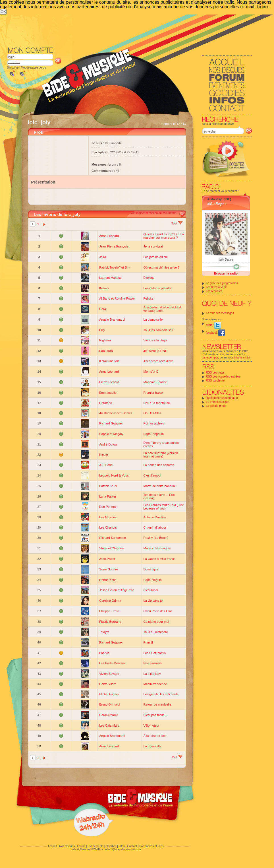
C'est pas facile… (155, 715)
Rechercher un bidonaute (222, 398)
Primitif (148, 642)
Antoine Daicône (155, 517)
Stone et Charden (111, 548)
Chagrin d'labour (155, 527)
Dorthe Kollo (108, 580)
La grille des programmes (222, 283)
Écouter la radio (226, 273)
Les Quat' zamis (154, 653)
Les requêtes (214, 291)
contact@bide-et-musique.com (122, 849)
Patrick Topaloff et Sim (115, 267)
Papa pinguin (152, 580)
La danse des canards (159, 465)
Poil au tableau (154, 423)
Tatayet (104, 632)
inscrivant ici (242, 357)
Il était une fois (109, 361)
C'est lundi (151, 590)
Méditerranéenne (155, 684)
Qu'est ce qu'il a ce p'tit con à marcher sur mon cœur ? (163, 236)
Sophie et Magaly (111, 434)
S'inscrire (13, 68)
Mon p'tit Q (151, 372)
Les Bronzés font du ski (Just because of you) (163, 507)
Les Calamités (109, 725)
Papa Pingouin (153, 434)
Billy (102, 330)
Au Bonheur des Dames (116, 413)
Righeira (105, 340)
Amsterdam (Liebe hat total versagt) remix (162, 309)
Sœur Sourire (109, 569)
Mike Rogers (217, 204)
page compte (210, 357)
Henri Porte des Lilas (158, 611)
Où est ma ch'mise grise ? (161, 267)
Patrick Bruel (108, 486)
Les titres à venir (216, 287)
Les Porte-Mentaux (112, 663)
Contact (132, 846)
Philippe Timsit (109, 611)
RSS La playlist (216, 381)
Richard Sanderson (113, 538)
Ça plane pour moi (156, 622)
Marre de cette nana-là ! (160, 486)
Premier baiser (153, 393)
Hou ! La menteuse (156, 403)
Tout (177, 223)
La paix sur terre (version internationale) (161, 455)
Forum (81, 846)
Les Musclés (108, 517)
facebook (216, 333)
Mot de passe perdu (33, 68)
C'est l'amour (152, 475)
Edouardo (106, 351)
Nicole (104, 455)
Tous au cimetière (155, 632)
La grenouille (152, 746)
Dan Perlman (108, 507)
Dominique (151, 569)
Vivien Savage (109, 674)
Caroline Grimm (110, 601)
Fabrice (104, 653)
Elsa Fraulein (152, 663)
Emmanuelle (108, 393)
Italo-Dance (226, 260)
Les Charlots (108, 527)
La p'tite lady (152, 674)
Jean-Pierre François (114, 246)
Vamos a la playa (155, 340)
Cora (103, 309)
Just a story (215, 199)
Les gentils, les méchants (161, 694)
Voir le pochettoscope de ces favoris (153, 213)
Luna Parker (108, 496)
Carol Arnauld (109, 715)
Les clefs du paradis (157, 288)
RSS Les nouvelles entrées (223, 377)
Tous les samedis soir (158, 330)
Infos (122, 846)
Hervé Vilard (108, 684)
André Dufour (108, 444)
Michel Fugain (109, 694)
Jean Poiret (107, 559)
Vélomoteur (151, 725)
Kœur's (104, 288)
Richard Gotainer (111, 423)
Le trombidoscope (217, 402)
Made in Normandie (157, 548)
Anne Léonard (109, 236)
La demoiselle (153, 319)
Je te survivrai (153, 246)
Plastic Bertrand (110, 622)
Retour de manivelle (157, 704)
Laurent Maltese (110, 278)
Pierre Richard (109, 382)
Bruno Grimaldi (110, 704)
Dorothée (106, 403)
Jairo (103, 257)
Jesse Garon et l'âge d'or (117, 590)
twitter (214, 325)
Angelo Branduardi (112, 319)
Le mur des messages (220, 313)
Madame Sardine (155, 382)
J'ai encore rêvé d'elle (158, 361)
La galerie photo (216, 406)
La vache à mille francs (159, 559)
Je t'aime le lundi (155, 351)
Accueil (52, 846)
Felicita (148, 298)
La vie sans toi (153, 601)
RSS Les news (215, 373)
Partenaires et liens (151, 846)
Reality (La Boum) (156, 538)
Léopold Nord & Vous (114, 475)
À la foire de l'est (155, 736)
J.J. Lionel (106, 465)
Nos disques (67, 846)
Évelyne (149, 278)
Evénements (96, 846)
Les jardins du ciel (156, 257)
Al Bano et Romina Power (117, 298)
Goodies (111, 846)
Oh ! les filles (152, 413)
